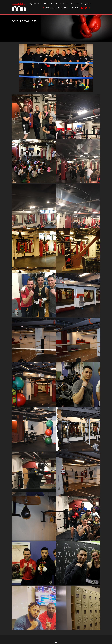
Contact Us (75, 4)
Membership (49, 4)
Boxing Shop (86, 4)
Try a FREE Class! (36, 4)
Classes (66, 4)
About (58, 4)
